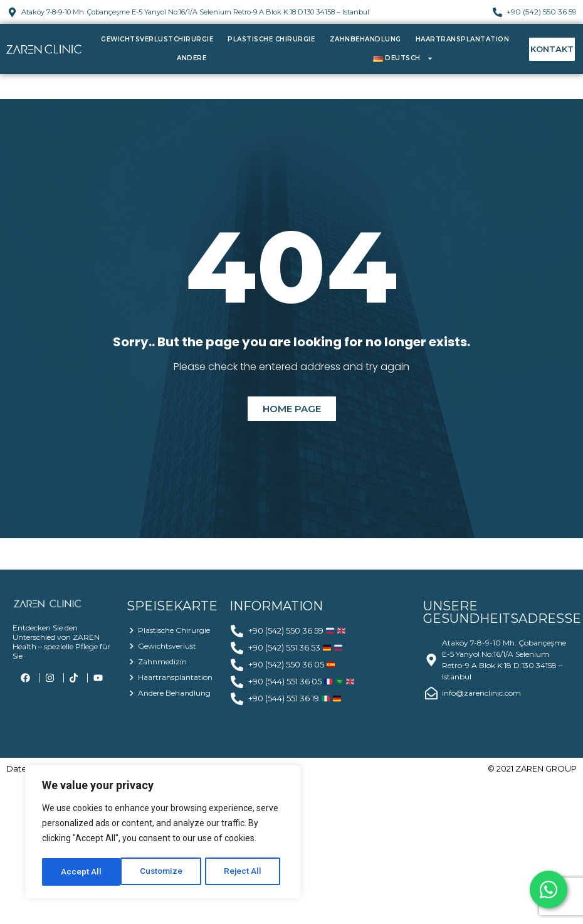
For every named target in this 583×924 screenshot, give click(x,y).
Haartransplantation (463, 39)
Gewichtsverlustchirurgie (157, 39)
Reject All (165, 872)
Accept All (245, 872)
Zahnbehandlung (365, 39)
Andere (192, 58)
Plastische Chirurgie (271, 39)
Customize (82, 872)
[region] (163, 833)
